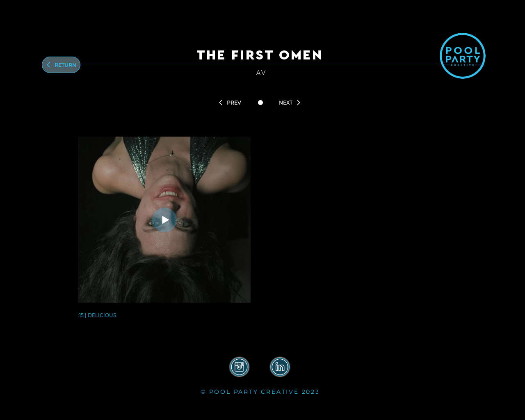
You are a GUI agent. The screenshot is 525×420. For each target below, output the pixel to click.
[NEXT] (290, 103)
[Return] (61, 65)
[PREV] (229, 103)
